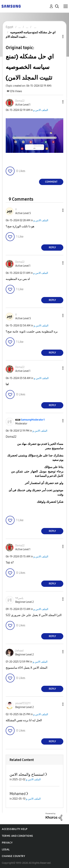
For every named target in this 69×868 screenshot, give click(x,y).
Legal (6, 850)
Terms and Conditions (17, 836)
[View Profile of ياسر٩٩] (19, 598)
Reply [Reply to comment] (52, 247)
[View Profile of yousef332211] (23, 703)
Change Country (13, 856)
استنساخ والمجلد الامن (27, 774)
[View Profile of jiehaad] (19, 651)
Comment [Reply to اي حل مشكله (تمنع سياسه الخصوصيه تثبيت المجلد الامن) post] (51, 182)
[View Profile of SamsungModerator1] (33, 420)
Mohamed (18, 794)
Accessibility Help (15, 829)
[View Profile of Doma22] (20, 101)
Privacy (7, 843)
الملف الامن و (41, 110)
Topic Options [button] (57, 37)
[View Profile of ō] (16, 209)
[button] (57, 102)
